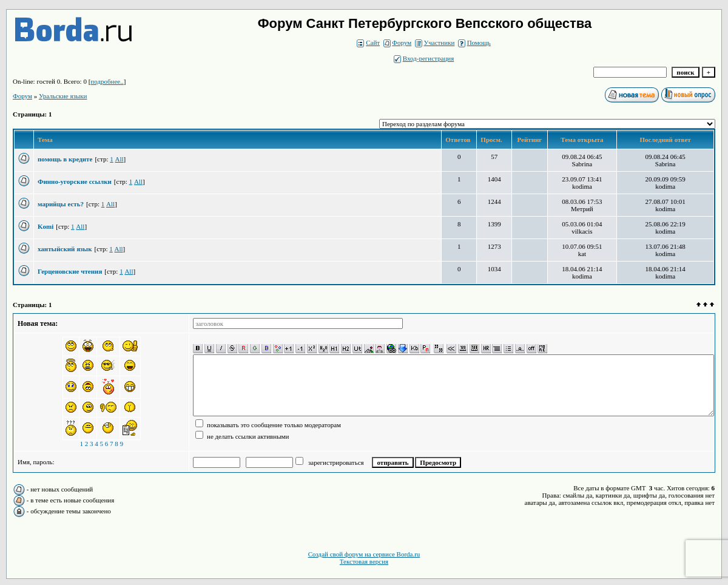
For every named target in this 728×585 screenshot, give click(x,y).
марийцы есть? (61, 204)
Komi (45, 226)
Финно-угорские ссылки (75, 181)
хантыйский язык (65, 249)
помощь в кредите (65, 159)
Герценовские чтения (70, 271)
